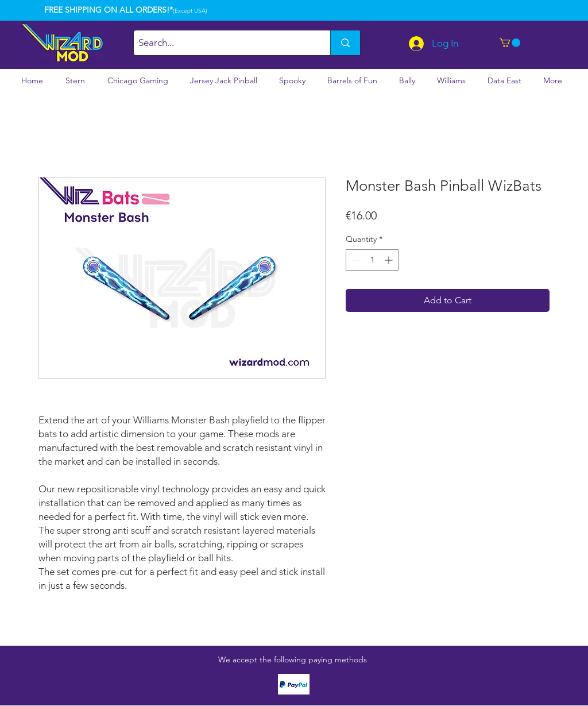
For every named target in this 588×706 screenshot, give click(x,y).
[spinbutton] (372, 260)
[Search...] (222, 43)
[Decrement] (355, 260)
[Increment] (390, 260)
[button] (510, 43)
